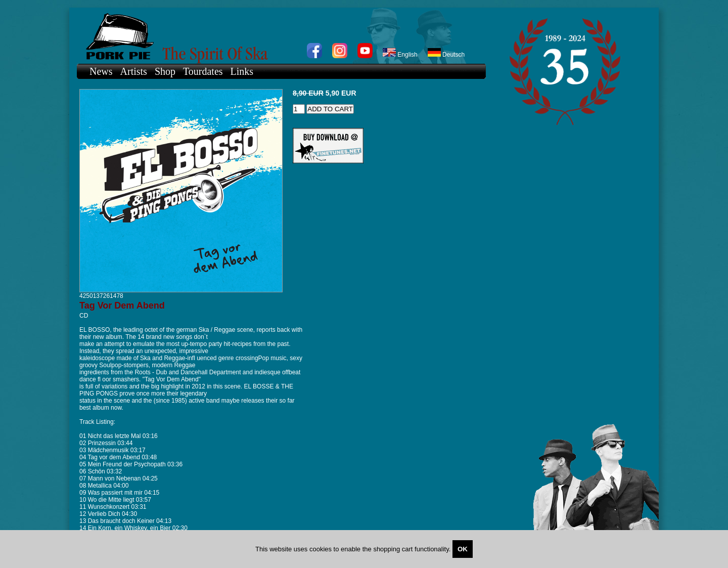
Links (242, 71)
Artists (134, 71)
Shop (165, 71)
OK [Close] (463, 549)
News (101, 71)
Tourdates (203, 71)
